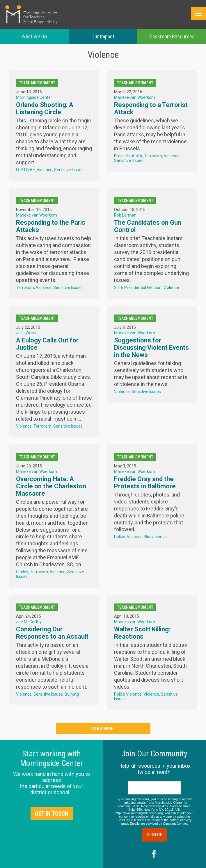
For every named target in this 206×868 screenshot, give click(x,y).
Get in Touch (52, 814)
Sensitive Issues (69, 170)
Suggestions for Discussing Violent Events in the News (151, 348)
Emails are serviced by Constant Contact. (159, 824)
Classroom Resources (172, 36)
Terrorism (153, 156)
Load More (103, 729)
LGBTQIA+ (25, 170)
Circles (22, 572)
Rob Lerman (125, 215)
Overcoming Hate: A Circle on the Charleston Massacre (51, 486)
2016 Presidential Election (138, 287)
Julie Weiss (26, 333)
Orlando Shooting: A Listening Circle (45, 108)
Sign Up (155, 835)
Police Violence (128, 694)
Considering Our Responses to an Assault (52, 633)
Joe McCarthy (29, 622)
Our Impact (103, 36)
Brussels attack (128, 156)
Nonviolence (156, 537)
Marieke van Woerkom (135, 97)
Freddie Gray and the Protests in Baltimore (145, 483)
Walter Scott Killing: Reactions (142, 633)
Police (120, 537)
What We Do (34, 36)
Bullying (72, 694)
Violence (45, 170)
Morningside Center (34, 97)
